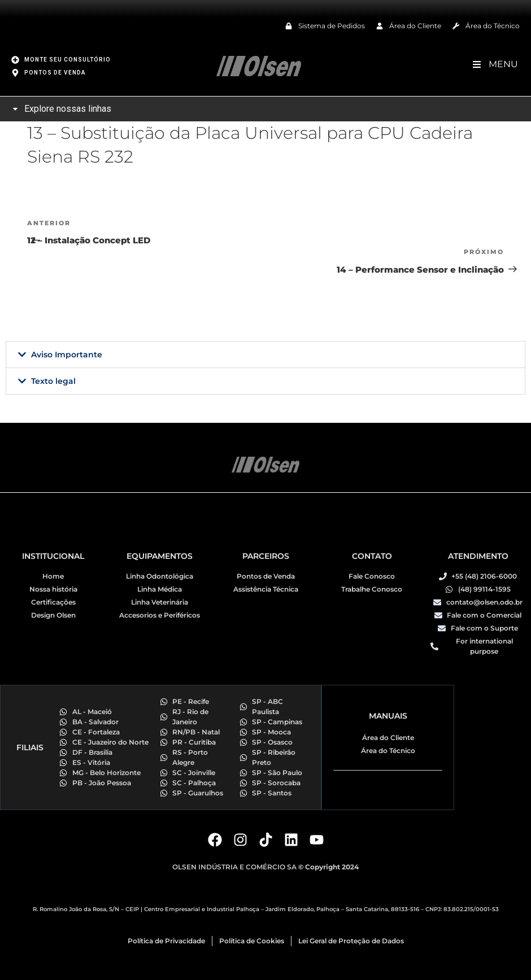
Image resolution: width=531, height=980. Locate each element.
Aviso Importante (67, 355)
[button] (265, 355)
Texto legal (53, 381)
